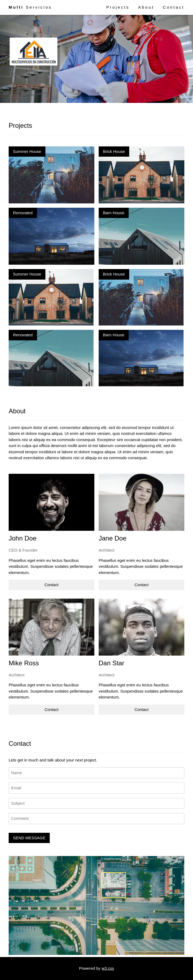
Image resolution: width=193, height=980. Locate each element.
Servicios (30, 7)
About (146, 7)
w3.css (108, 968)
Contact (174, 7)
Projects (118, 7)
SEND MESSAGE (29, 838)
